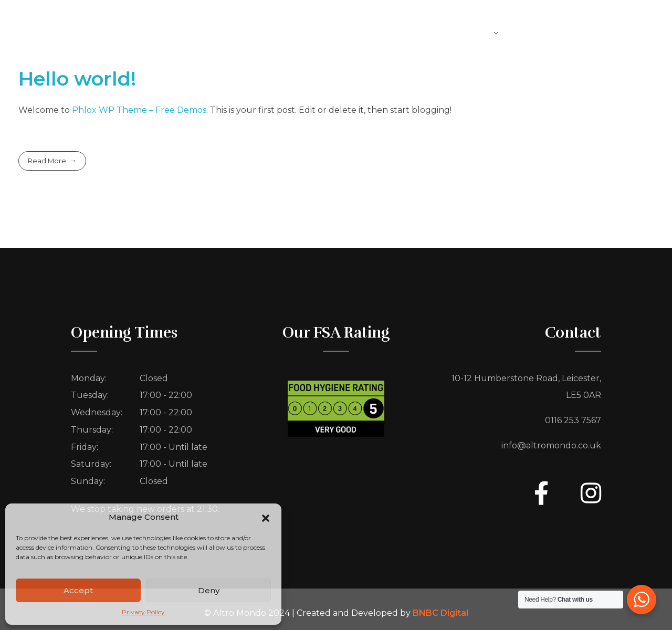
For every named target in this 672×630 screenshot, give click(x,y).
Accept (78, 590)
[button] (266, 517)
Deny (209, 590)
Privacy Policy (143, 612)
